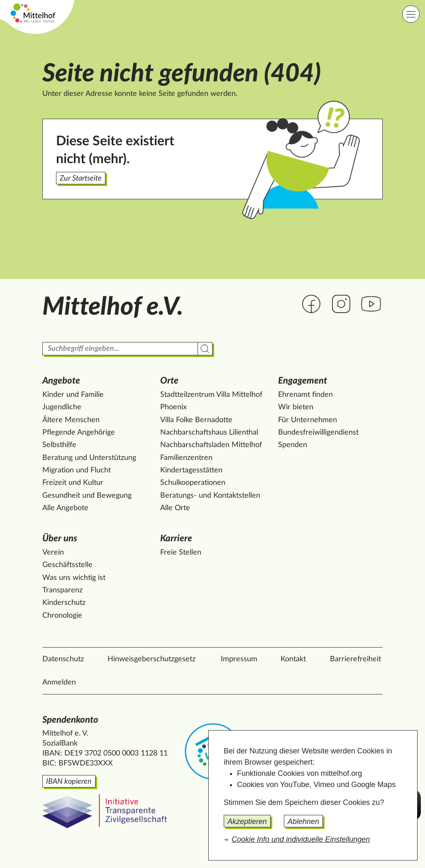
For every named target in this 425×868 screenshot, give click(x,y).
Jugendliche (62, 407)
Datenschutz (63, 659)
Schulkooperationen (193, 483)
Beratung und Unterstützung (89, 458)
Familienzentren (186, 458)
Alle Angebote (65, 508)
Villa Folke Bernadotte (196, 420)
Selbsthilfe (59, 445)
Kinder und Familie (73, 395)
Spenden (293, 445)
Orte (169, 381)
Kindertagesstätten (191, 470)
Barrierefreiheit (355, 659)
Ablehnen (303, 822)
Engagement (303, 381)
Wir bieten (296, 407)
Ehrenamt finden (305, 395)
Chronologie (62, 616)
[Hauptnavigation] (411, 14)
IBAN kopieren (69, 782)
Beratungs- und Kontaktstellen (210, 496)
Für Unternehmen (308, 420)
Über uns (60, 538)
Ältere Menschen (71, 420)
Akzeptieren (247, 822)
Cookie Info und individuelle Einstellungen (301, 839)
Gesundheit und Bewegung (87, 496)
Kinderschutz (64, 603)
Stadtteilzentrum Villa (211, 395)
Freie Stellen (181, 553)
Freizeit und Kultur (73, 483)
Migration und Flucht (77, 470)
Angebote (61, 381)
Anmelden (59, 682)
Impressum (239, 659)
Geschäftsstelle (67, 565)
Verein (53, 553)
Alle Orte (175, 508)
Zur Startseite (81, 178)
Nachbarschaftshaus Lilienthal (209, 433)
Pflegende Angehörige (79, 433)
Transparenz (62, 590)
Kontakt (293, 659)
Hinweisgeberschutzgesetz (151, 659)
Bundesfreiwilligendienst (318, 433)
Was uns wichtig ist (74, 578)
